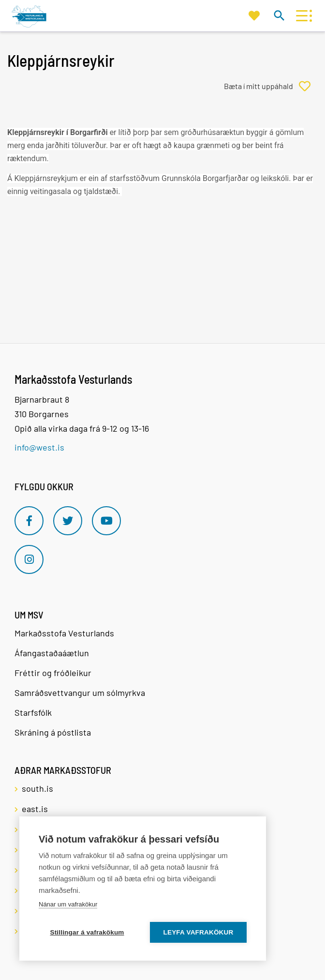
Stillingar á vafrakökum (87, 932)
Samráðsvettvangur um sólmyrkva (80, 693)
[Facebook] (29, 521)
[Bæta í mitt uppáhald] (271, 86)
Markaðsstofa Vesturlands (64, 633)
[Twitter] (68, 521)
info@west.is (39, 447)
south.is (37, 788)
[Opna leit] (279, 15)
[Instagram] (29, 559)
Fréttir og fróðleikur (53, 673)
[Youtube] (106, 521)
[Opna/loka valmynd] (302, 16)
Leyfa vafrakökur (199, 932)
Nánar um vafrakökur (68, 904)
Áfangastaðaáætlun (52, 653)
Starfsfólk (33, 712)
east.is (35, 809)
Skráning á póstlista (53, 732)
